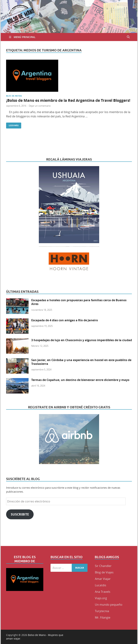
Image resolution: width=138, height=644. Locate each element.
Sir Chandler (103, 566)
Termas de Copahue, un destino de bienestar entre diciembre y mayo (80, 380)
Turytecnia (102, 611)
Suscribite (20, 514)
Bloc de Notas (14, 96)
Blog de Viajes (104, 572)
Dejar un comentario (40, 106)
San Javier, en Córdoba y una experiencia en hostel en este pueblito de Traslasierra (81, 362)
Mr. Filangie (103, 617)
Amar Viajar (103, 579)
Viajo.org (101, 598)
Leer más (12, 125)
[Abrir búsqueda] (128, 37)
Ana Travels (103, 592)
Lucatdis (101, 585)
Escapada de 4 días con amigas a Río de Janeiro (65, 320)
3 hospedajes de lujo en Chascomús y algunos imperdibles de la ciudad (82, 340)
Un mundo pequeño (109, 605)
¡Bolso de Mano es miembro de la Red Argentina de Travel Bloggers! (68, 100)
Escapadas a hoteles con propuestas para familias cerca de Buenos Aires (79, 302)
